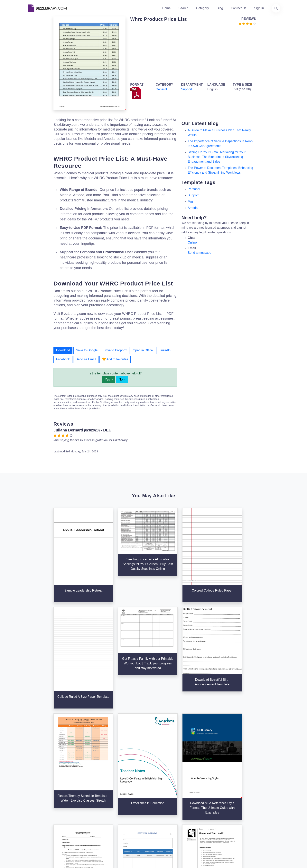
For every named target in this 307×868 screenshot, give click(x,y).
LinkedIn (165, 350)
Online (192, 242)
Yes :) (109, 379)
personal (194, 189)
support (193, 195)
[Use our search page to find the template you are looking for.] (276, 8)
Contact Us (239, 8)
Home (167, 8)
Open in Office (143, 350)
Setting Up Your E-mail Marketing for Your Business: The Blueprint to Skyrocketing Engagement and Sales (217, 157)
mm (190, 202)
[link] (31, 822)
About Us (119, 788)
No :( (122, 379)
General (161, 89)
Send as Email (86, 359)
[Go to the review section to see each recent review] (247, 23)
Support (187, 89)
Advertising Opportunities (130, 807)
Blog (220, 8)
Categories (163, 788)
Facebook (63, 359)
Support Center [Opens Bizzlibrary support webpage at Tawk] (210, 781)
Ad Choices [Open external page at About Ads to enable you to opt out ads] (207, 800)
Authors (118, 794)
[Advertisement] (192, 53)
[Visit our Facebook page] (42, 822)
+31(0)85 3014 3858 (256, 785)
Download (63, 350)
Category (203, 8)
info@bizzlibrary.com (256, 781)
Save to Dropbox (115, 350)
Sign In (259, 8)
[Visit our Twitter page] (31, 822)
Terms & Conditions (213, 788)
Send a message (200, 253)
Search (183, 8)
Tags (159, 807)
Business (162, 794)
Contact (118, 800)
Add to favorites (115, 359)
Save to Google (87, 350)
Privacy (204, 794)
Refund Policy (209, 819)
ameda (193, 208)
